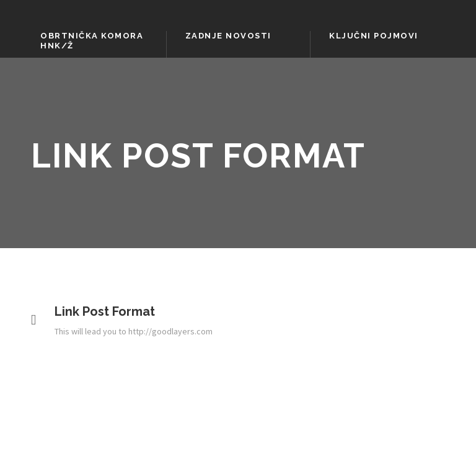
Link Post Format (105, 311)
